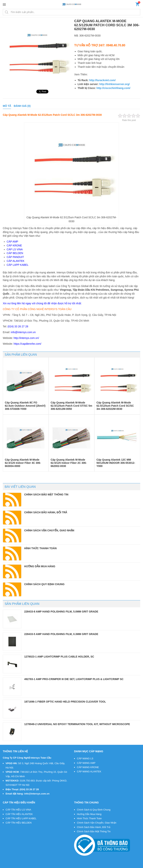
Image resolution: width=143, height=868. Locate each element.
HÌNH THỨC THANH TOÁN (40, 548)
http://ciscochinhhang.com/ (113, 88)
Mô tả (7, 106)
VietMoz (59, 866)
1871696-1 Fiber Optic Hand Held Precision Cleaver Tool (65, 702)
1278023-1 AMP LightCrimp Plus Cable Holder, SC (59, 657)
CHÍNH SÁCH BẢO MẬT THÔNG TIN (46, 494)
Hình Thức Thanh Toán (89, 818)
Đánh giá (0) (22, 106)
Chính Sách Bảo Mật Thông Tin (94, 831)
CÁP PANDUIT (15, 257)
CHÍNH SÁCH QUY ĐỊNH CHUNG (44, 584)
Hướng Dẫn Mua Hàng (89, 814)
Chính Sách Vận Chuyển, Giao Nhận (97, 823)
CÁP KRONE (14, 245)
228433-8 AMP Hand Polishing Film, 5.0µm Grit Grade (61, 612)
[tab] (7, 106)
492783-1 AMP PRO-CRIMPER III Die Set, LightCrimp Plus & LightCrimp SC (74, 679)
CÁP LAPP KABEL (18, 265)
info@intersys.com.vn (23, 332)
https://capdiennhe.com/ (27, 344)
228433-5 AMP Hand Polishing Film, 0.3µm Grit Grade (61, 634)
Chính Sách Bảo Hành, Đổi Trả (94, 827)
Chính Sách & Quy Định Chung (94, 810)
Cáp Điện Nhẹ (29, 866)
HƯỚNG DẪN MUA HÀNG (40, 566)
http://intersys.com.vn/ (26, 338)
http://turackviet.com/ (102, 80)
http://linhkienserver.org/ (114, 84)
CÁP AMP (12, 242)
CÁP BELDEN (15, 253)
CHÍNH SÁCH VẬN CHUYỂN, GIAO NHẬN (49, 530)
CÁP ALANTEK (16, 261)
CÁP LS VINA (15, 249)
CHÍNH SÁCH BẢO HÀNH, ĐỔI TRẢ (46, 512)
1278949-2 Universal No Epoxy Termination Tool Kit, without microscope (77, 724)
